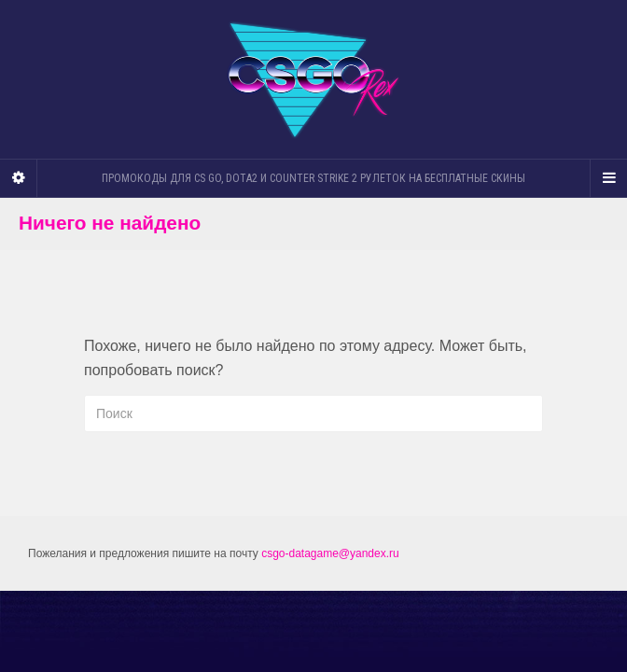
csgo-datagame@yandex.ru (330, 553)
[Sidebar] (19, 178)
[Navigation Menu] (608, 178)
